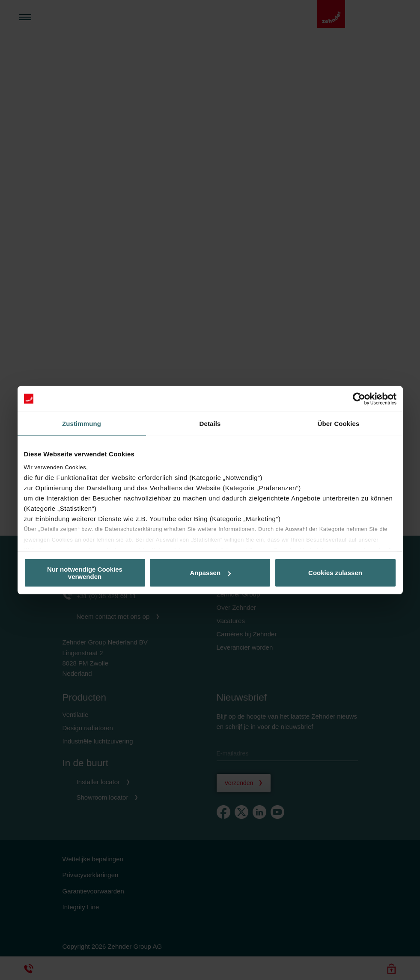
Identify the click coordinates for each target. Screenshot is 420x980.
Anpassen (210, 573)
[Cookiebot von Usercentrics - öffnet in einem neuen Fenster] (359, 399)
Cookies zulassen (335, 573)
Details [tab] (210, 423)
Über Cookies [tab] (339, 423)
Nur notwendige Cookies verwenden (85, 572)
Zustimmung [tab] (82, 423)
